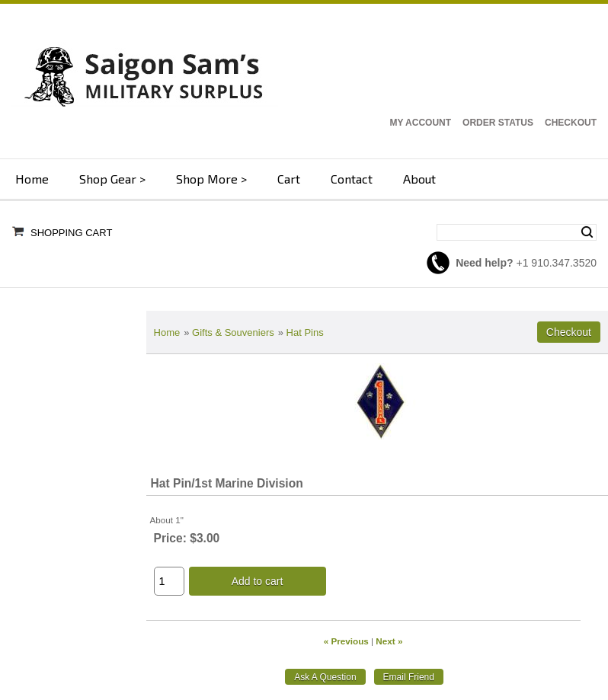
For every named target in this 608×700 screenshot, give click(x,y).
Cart (289, 179)
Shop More (207, 179)
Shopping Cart (71, 233)
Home (32, 179)
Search (587, 232)
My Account (420, 123)
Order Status (498, 123)
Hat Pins (305, 332)
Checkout (571, 123)
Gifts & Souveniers (233, 332)
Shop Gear (108, 179)
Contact (352, 179)
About (419, 179)
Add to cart (258, 581)
